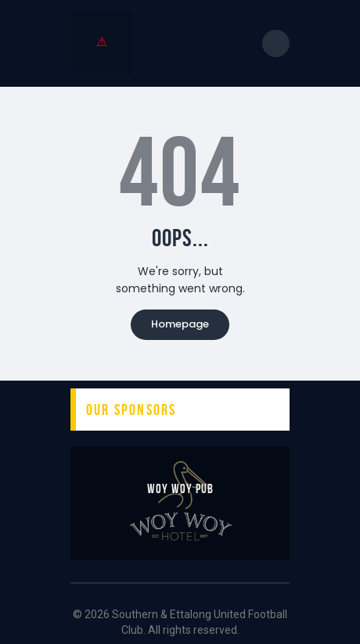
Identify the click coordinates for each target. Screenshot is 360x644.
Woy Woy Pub (180, 488)
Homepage (180, 324)
